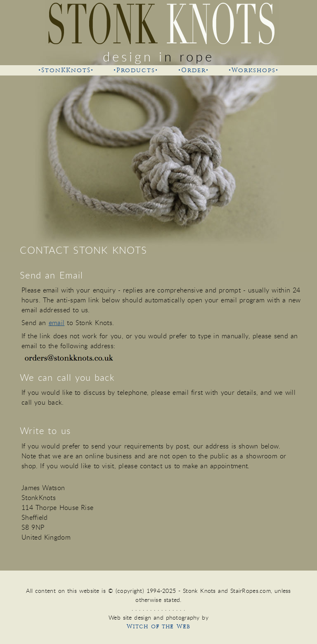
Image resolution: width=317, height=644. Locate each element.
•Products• (136, 70)
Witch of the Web (158, 626)
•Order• (194, 70)
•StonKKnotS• (66, 70)
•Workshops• (254, 70)
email (57, 323)
